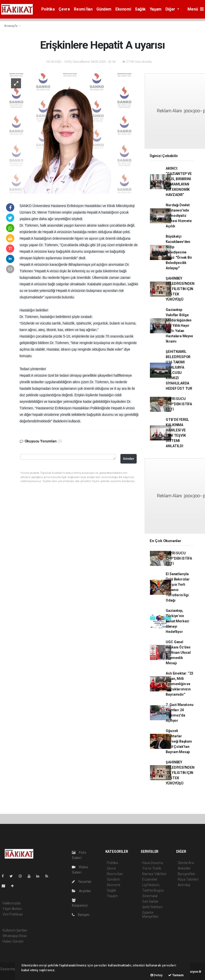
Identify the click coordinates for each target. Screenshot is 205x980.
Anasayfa (11, 26)
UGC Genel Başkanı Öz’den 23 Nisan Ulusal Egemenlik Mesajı (178, 652)
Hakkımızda (12, 903)
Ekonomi (123, 9)
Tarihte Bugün (153, 890)
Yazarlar (82, 882)
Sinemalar (150, 896)
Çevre (64, 9)
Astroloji (184, 885)
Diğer (171, 9)
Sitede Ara (186, 863)
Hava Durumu (153, 863)
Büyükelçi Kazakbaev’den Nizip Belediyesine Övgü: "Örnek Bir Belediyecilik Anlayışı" (179, 252)
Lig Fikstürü (151, 885)
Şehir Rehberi (152, 907)
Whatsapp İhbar (15, 936)
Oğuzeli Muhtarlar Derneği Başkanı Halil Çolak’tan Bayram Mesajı (179, 741)
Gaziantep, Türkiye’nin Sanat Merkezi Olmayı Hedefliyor (177, 621)
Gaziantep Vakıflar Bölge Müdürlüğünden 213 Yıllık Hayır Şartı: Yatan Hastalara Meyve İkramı (179, 325)
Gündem (104, 9)
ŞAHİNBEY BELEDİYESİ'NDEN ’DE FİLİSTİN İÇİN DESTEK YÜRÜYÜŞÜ (180, 289)
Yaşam (156, 9)
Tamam (176, 975)
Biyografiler (187, 874)
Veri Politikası (13, 914)
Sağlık (140, 9)
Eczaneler (150, 879)
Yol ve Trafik (152, 868)
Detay (157, 975)
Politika (48, 9)
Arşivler (81, 891)
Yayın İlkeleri (12, 909)
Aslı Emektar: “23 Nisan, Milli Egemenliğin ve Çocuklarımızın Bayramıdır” (179, 684)
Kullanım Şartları (15, 930)
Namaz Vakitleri (154, 874)
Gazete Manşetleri (150, 914)
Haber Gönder (13, 941)
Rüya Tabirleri (188, 879)
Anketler (184, 868)
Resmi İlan (83, 9)
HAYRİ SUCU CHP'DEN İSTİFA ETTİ (179, 404)
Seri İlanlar (150, 901)
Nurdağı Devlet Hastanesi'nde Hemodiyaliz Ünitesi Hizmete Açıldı (179, 216)
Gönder (129, 459)
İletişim (81, 915)
